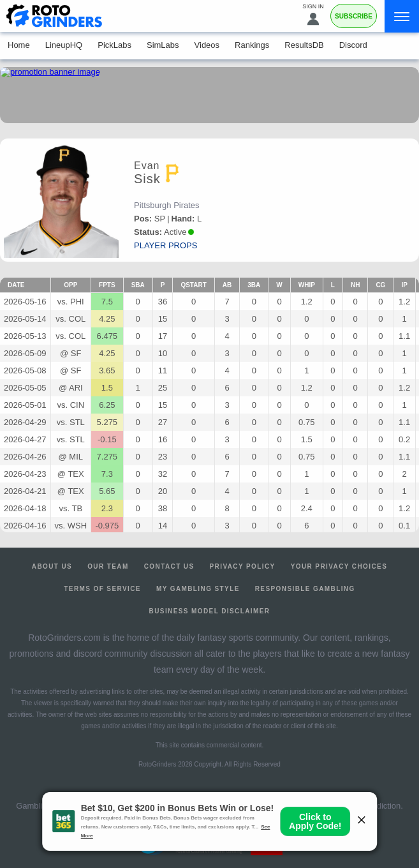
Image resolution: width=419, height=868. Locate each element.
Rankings (252, 45)
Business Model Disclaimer (210, 611)
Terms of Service (102, 589)
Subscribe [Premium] (354, 16)
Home (19, 45)
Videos (207, 45)
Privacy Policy (243, 566)
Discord (353, 45)
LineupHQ (64, 45)
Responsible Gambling (305, 589)
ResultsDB (304, 45)
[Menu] (402, 16)
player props (165, 245)
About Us (52, 566)
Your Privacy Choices (339, 566)
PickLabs (114, 45)
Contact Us (169, 566)
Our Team (108, 566)
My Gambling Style (198, 589)
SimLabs (163, 45)
